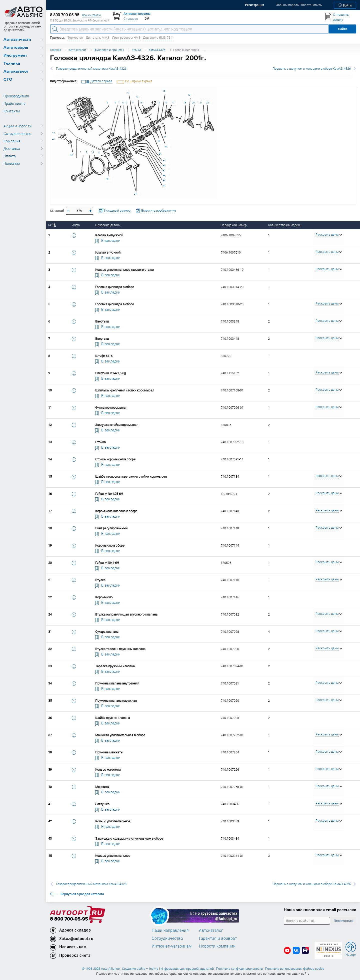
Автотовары (16, 48)
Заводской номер (234, 225)
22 (207, 103)
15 (164, 91)
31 (165, 137)
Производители (16, 96)
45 (107, 179)
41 (53, 139)
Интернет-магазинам (172, 946)
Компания (12, 141)
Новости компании (217, 946)
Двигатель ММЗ (97, 38)
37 (164, 170)
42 (53, 133)
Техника (12, 64)
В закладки (108, 240)
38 (164, 175)
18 (185, 103)
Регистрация (254, 5)
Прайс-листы (14, 103)
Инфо (76, 225)
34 (160, 154)
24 (135, 194)
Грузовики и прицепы (109, 50)
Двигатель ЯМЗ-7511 (158, 38)
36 (164, 165)
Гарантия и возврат (218, 938)
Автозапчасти (17, 40)
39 (164, 180)
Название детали (108, 225)
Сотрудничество (17, 133)
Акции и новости (17, 126)
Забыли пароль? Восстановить (299, 5)
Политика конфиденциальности (239, 969)
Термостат (75, 38)
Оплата (10, 156)
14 (158, 103)
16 (166, 103)
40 (164, 185)
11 (133, 103)
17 (173, 103)
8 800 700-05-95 (69, 919)
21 (201, 103)
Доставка (12, 148)
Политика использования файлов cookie (295, 969)
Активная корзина (137, 14)
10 (128, 93)
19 (189, 95)
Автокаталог (16, 72)
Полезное (12, 163)
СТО (8, 80)
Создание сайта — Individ (140, 969)
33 (159, 141)
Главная (55, 50)
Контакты (12, 111)
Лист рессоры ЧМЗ (126, 38)
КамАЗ (136, 50)
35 (164, 161)
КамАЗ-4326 (157, 50)
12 (137, 97)
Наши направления (170, 930)
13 (141, 103)
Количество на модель (285, 225)
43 (71, 155)
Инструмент (15, 56)
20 (193, 103)
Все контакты (91, 15)
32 (166, 147)
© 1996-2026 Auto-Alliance (101, 969)
